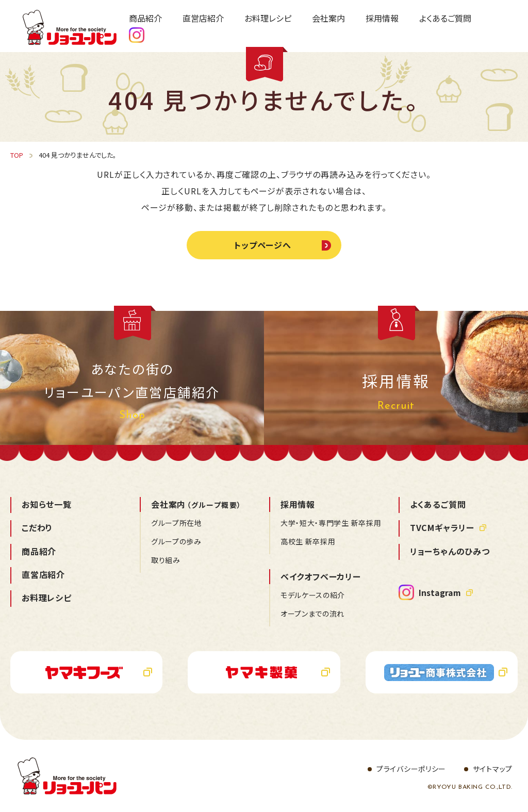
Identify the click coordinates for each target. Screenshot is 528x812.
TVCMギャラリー (442, 527)
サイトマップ (493, 769)
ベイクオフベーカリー (321, 576)
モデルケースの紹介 (313, 595)
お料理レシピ (47, 598)
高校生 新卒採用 (308, 541)
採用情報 (298, 504)
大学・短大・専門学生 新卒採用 (331, 523)
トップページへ (263, 245)
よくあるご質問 (438, 504)
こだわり (37, 527)
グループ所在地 (177, 523)
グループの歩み (176, 541)
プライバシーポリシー (411, 769)
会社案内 (196, 504)
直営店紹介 (43, 574)
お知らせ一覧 (47, 504)
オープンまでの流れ (312, 614)
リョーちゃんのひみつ (450, 551)
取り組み (166, 560)
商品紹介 (39, 551)
